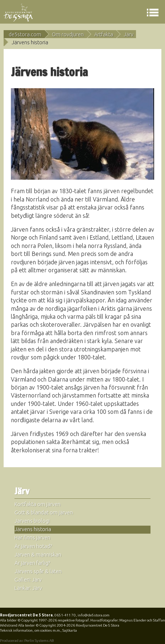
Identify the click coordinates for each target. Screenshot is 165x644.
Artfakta (104, 34)
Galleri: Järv (28, 580)
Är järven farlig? (32, 563)
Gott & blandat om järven (44, 513)
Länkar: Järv (28, 588)
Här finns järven (32, 538)
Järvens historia (33, 529)
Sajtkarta (70, 630)
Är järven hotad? (33, 546)
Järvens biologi (32, 521)
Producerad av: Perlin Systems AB (27, 641)
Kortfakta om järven (38, 504)
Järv (129, 34)
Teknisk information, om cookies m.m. (30, 630)
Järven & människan (38, 555)
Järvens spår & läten (38, 571)
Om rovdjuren (68, 34)
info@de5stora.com (94, 615)
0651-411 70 (65, 615)
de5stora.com (25, 34)
